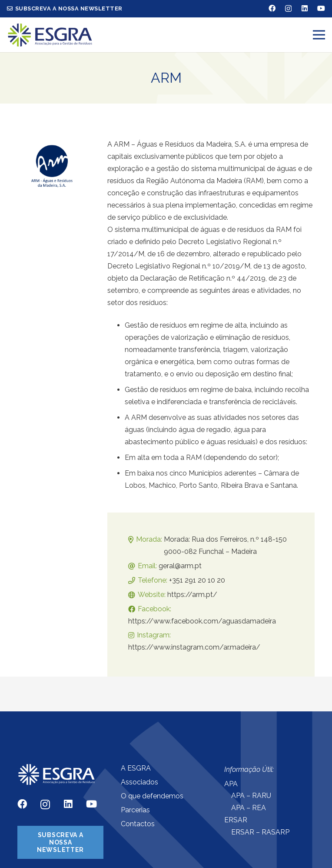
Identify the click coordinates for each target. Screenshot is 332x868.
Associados (139, 782)
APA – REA (249, 808)
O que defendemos (152, 796)
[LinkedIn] (305, 8)
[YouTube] (321, 8)
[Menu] (319, 35)
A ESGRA (136, 768)
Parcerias (135, 810)
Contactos (138, 824)
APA (231, 784)
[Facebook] (272, 8)
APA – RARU (251, 796)
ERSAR (236, 820)
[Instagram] (288, 9)
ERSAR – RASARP (260, 832)
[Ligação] (50, 35)
